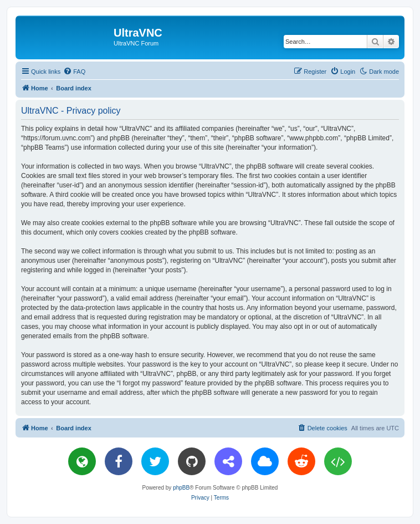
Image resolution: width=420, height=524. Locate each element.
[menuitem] (74, 72)
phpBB (181, 488)
